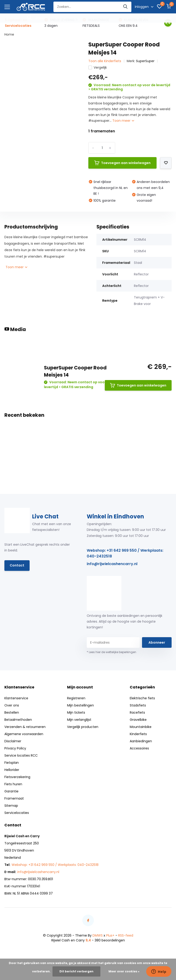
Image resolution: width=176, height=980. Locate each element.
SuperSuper (145, 61)
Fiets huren (13, 784)
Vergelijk (98, 67)
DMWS (98, 935)
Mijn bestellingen (80, 705)
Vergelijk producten (83, 727)
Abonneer (157, 642)
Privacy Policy (15, 748)
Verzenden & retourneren (25, 727)
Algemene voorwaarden (24, 734)
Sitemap (11, 806)
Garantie (11, 791)
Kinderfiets (138, 734)
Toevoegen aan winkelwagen (122, 163)
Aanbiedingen (141, 741)
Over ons (12, 705)
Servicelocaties (17, 813)
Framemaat (14, 798)
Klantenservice (16, 698)
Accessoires (139, 748)
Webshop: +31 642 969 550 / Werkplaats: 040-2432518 (125, 553)
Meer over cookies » (124, 971)
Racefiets (137, 712)
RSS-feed (126, 935)
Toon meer (123, 121)
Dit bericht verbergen (76, 971)
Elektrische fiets (142, 698)
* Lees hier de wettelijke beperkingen (111, 652)
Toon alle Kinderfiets (105, 61)
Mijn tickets (76, 712)
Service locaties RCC (21, 755)
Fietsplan (12, 763)
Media (15, 329)
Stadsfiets (138, 705)
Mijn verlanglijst (79, 720)
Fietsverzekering (17, 777)
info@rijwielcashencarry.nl (112, 564)
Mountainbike (141, 727)
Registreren (76, 698)
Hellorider (12, 770)
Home (9, 34)
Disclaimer (13, 741)
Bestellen (12, 712)
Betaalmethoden (18, 720)
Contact (17, 565)
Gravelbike (138, 720)
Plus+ (110, 935)
